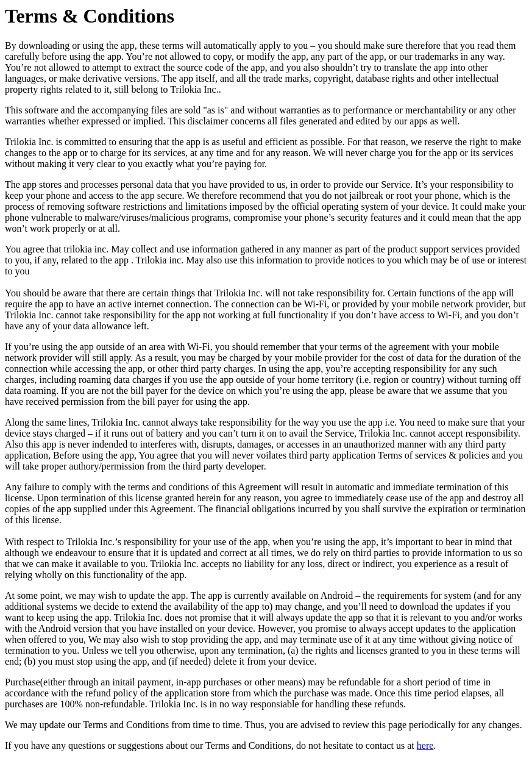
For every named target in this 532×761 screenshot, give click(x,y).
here (425, 745)
